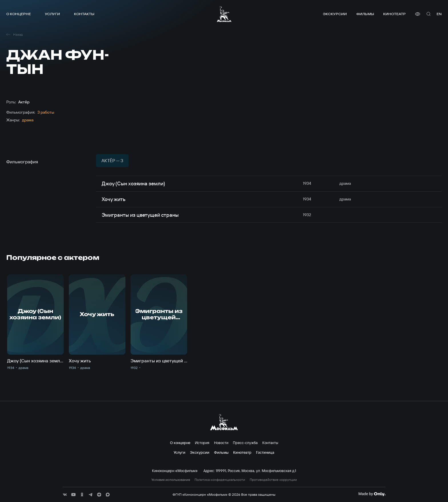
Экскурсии (335, 14)
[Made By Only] (372, 494)
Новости (221, 443)
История (202, 443)
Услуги (52, 14)
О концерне (19, 14)
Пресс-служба (245, 443)
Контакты (84, 14)
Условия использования (171, 480)
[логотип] (224, 14)
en (439, 14)
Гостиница (265, 452)
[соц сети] (65, 495)
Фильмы (365, 14)
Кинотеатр (394, 14)
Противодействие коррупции (273, 480)
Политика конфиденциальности (220, 480)
